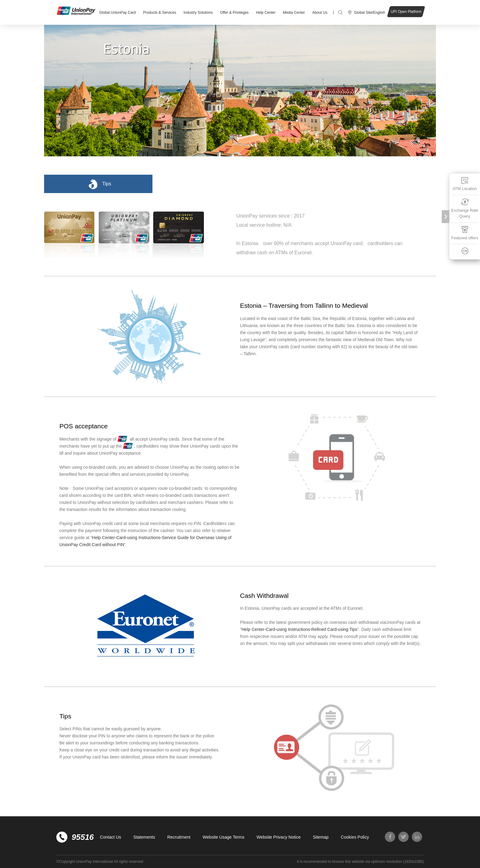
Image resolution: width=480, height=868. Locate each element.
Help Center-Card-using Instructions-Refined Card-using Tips (299, 629)
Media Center (294, 13)
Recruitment (179, 837)
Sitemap (321, 837)
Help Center (266, 13)
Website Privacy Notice (279, 837)
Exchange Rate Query (465, 209)
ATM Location (465, 184)
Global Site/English (370, 13)
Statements (144, 837)
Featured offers (465, 233)
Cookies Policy (355, 837)
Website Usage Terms (223, 837)
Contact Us (110, 837)
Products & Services (159, 13)
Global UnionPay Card (117, 13)
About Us (320, 13)
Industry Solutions (198, 13)
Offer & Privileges (234, 13)
